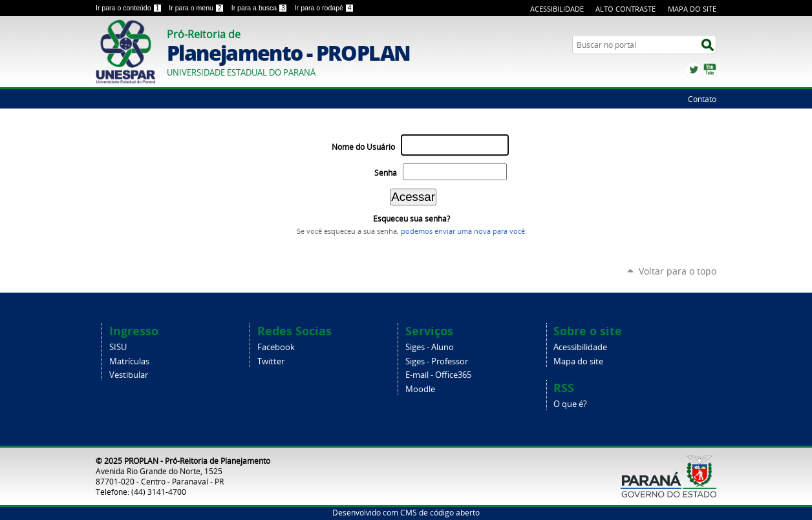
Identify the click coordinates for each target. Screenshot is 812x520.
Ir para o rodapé (325, 8)
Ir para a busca (261, 8)
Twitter (694, 70)
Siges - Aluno (430, 347)
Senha (386, 173)
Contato (702, 99)
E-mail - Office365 (438, 375)
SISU (118, 347)
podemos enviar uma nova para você (463, 231)
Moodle (420, 389)
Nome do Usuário (363, 147)
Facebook (276, 347)
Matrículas (129, 361)
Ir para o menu (197, 8)
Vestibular (129, 375)
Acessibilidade (557, 9)
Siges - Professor (437, 361)
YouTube (710, 70)
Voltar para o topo (678, 271)
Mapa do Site (692, 9)
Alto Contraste (625, 9)
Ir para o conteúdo (130, 8)
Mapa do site (578, 361)
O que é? (570, 404)
